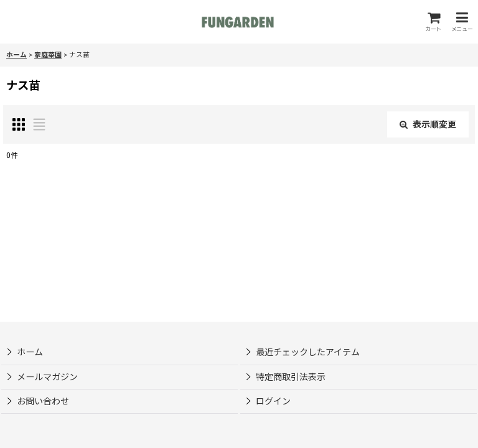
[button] (462, 22)
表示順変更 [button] (428, 124)
